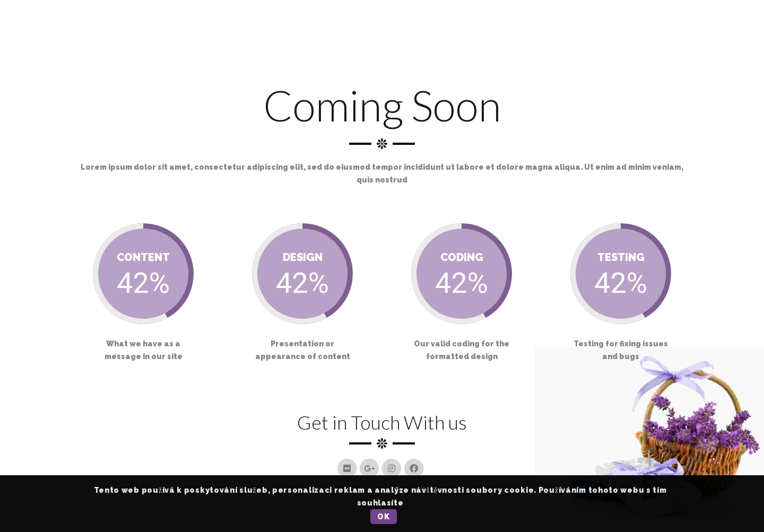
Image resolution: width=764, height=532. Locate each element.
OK (383, 517)
